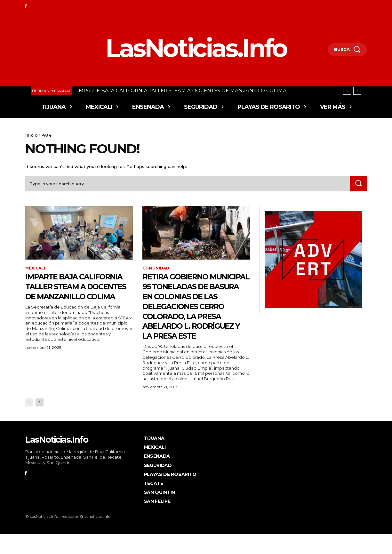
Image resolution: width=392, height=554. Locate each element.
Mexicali (35, 269)
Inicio (32, 135)
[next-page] (40, 423)
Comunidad (156, 269)
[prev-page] (29, 423)
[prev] (347, 91)
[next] (357, 91)
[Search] (358, 184)
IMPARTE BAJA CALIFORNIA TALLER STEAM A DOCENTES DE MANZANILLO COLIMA (182, 90)
